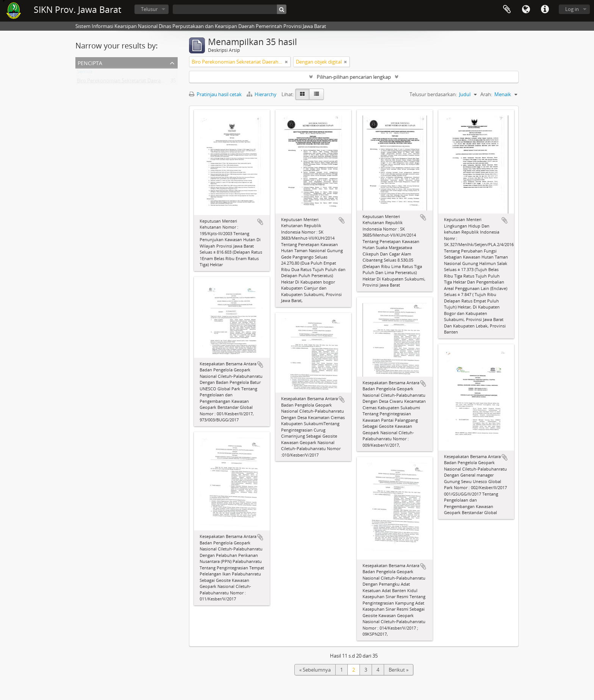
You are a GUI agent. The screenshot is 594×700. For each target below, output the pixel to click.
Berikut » (399, 670)
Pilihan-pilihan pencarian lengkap (354, 77)
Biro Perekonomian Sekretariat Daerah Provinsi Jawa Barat (142, 82)
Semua (85, 73)
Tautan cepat (545, 9)
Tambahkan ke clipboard (260, 222)
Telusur (149, 9)
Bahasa (526, 9)
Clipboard (507, 9)
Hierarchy (262, 94)
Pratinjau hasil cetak (215, 94)
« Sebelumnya (315, 670)
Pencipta (90, 62)
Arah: (486, 94)
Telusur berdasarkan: (433, 94)
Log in (572, 9)
